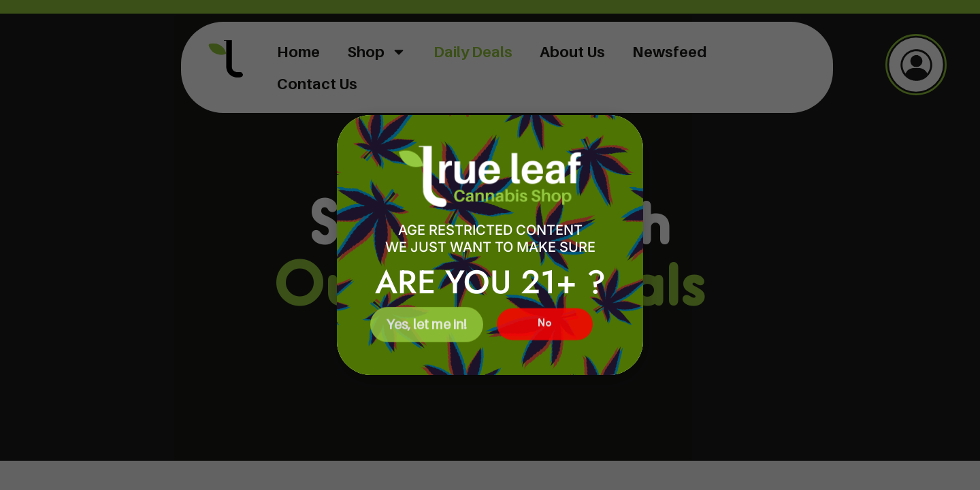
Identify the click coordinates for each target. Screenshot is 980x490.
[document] (490, 245)
